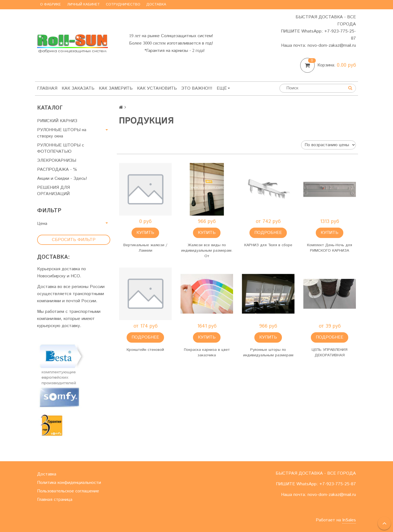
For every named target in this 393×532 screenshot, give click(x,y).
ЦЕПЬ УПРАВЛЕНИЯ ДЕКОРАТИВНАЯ (330, 352)
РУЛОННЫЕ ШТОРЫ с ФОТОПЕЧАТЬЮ (61, 148)
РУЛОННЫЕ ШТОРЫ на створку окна (62, 133)
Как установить (157, 88)
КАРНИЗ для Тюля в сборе (268, 245)
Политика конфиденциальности (69, 483)
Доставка (156, 5)
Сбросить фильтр (74, 240)
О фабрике (50, 5)
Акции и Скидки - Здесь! (62, 179)
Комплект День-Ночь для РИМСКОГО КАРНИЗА (330, 248)
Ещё (223, 88)
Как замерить (116, 88)
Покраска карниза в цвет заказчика (207, 352)
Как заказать (78, 88)
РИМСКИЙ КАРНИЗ (57, 121)
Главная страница (55, 500)
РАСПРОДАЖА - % (57, 170)
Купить (145, 233)
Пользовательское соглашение (68, 491)
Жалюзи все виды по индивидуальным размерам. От (207, 251)
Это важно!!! (197, 88)
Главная (47, 88)
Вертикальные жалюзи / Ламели (145, 248)
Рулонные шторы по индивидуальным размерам (268, 352)
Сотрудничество (123, 5)
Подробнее (268, 233)
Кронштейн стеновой (145, 350)
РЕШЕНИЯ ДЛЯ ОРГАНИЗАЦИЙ (53, 191)
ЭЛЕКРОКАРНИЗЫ (57, 161)
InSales (349, 520)
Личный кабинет (84, 5)
